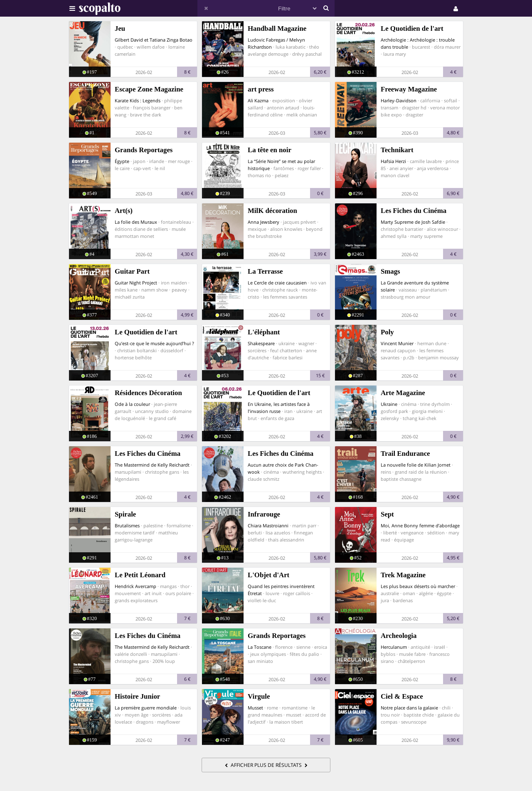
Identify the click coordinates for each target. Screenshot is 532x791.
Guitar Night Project (136, 283)
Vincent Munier (397, 343)
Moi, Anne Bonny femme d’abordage (420, 525)
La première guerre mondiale (146, 708)
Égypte (122, 161)
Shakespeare (261, 343)
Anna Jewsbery (264, 222)
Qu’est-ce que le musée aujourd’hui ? (154, 343)
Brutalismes (127, 525)
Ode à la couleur (132, 404)
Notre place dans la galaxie (409, 708)
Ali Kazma (258, 100)
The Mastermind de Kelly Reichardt (152, 465)
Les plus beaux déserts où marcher (418, 586)
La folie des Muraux (136, 222)
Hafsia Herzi (393, 161)
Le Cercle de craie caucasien (277, 283)
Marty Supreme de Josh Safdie (413, 222)
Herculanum (394, 647)
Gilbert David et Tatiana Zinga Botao (154, 40)
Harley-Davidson (399, 100)
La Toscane (260, 647)
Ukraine (389, 404)
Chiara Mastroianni (268, 525)
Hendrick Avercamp (135, 586)
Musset (255, 708)
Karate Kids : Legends (138, 100)
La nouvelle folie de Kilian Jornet (416, 465)
